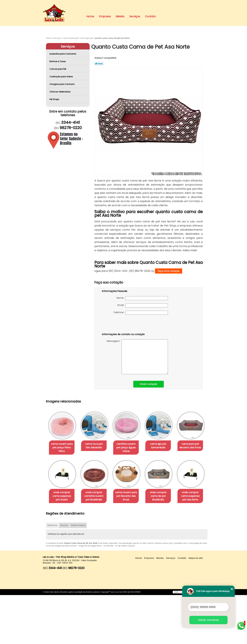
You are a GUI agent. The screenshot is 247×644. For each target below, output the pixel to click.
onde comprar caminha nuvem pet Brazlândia (129, 496)
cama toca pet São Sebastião (96, 446)
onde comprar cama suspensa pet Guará (96, 496)
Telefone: (141, 313)
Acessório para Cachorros (63, 54)
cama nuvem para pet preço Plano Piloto (62, 448)
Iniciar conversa (208, 620)
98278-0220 (71, 128)
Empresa (105, 16)
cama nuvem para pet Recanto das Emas (163, 496)
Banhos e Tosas (58, 61)
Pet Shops (55, 99)
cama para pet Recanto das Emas (62, 494)
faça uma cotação (169, 271)
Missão (120, 16)
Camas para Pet (58, 69)
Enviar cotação (149, 384)
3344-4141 (71, 122)
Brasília (64, 574)
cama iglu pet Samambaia (163, 446)
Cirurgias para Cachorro (62, 84)
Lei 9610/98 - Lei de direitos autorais (119, 595)
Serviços (135, 16)
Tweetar (99, 63)
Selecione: (52, 574)
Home (90, 16)
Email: (143, 305)
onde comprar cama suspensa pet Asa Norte (96, 545)
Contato (150, 16)
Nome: (142, 298)
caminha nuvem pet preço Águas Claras (129, 448)
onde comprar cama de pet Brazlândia (62, 545)
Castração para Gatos (61, 77)
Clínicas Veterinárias (60, 92)
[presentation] (123, 324)
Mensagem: (137, 357)
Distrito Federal (78, 574)
